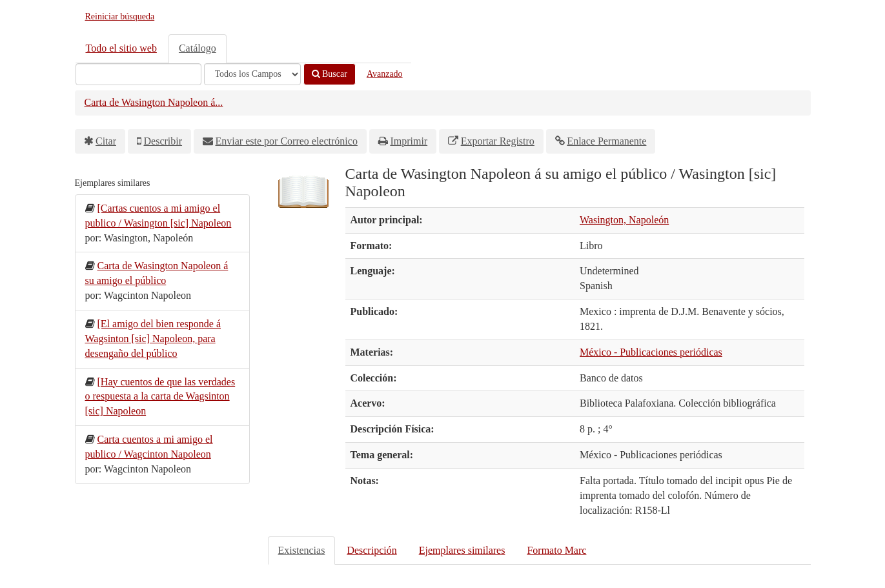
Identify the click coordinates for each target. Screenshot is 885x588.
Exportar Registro (498, 141)
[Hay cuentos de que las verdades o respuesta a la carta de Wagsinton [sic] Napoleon (160, 397)
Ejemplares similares (462, 550)
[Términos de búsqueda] (138, 74)
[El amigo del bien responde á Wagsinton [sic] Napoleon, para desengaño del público (153, 339)
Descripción (371, 550)
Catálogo (198, 48)
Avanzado (385, 74)
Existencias (302, 550)
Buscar (330, 74)
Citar (106, 141)
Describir (163, 141)
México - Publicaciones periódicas (651, 352)
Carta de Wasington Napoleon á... (154, 102)
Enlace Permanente (606, 141)
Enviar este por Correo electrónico (287, 141)
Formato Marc (556, 550)
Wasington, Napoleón (624, 220)
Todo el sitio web (121, 48)
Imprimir (409, 141)
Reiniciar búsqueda (120, 16)
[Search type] (252, 74)
